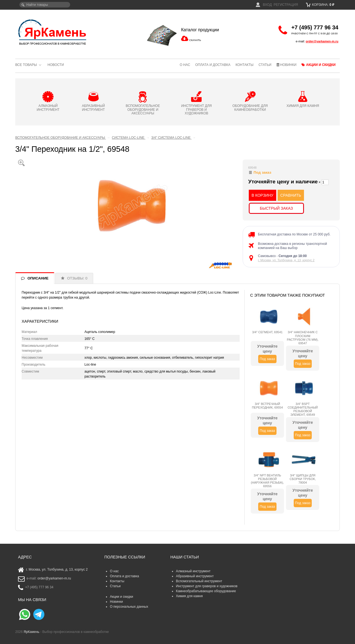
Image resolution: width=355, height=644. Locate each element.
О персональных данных (129, 607)
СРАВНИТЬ (291, 195)
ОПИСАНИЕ (38, 278)
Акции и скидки (319, 65)
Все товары (26, 65)
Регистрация (286, 5)
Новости (56, 65)
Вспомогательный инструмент (199, 581)
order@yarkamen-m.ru (322, 41)
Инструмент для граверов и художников (207, 586)
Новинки (286, 65)
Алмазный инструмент (193, 571)
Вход (264, 5)
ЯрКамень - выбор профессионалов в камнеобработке (53, 32)
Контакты (244, 65)
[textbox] (45, 5)
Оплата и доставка (213, 65)
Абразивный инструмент (195, 576)
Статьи (265, 65)
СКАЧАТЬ (195, 40)
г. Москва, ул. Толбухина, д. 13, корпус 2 (286, 260)
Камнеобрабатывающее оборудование (206, 591)
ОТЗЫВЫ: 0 (77, 278)
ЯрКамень (31, 632)
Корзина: (320, 5)
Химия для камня (189, 596)
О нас (185, 65)
